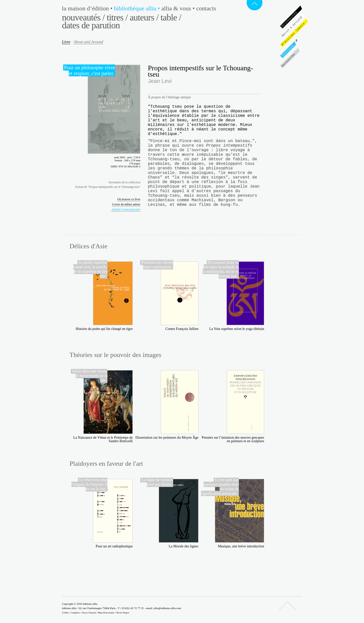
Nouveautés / (83, 17)
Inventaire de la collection (124, 182)
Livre (66, 42)
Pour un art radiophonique (114, 546)
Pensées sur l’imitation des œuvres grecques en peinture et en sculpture (233, 439)
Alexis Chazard (89, 613)
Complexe (75, 613)
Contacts (206, 8)
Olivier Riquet (123, 613)
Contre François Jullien (182, 329)
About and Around (88, 42)
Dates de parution (91, 25)
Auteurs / (144, 17)
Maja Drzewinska (106, 613)
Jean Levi (160, 81)
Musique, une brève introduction (241, 546)
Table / (171, 17)
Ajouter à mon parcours (126, 209)
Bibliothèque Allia (138, 8)
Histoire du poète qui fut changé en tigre (104, 329)
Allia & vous (179, 8)
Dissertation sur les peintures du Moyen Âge (167, 438)
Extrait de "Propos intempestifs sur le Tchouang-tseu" (108, 187)
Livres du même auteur (126, 204)
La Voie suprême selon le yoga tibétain (237, 329)
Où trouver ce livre (129, 199)
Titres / (117, 17)
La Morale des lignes (184, 546)
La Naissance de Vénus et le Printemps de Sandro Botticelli (103, 439)
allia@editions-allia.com (167, 608)
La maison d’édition (88, 8)
